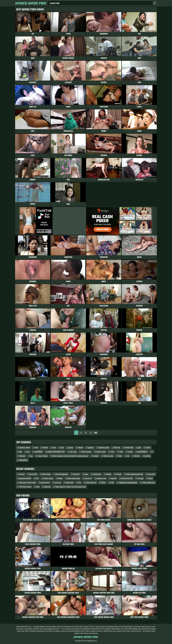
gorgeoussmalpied (25, 478)
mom (54, 447)
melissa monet (101, 452)
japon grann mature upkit (27, 482)
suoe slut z (88, 478)
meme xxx (58, 482)
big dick (114, 478)
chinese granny (86, 452)
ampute (130, 452)
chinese (80, 447)
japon (86, 474)
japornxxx (47, 487)
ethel (112, 482)
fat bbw (45, 447)
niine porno (151, 474)
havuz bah (76, 474)
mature (148, 447)
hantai (150, 478)
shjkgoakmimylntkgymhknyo (128, 482)
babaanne (22, 456)
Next (96, 433)
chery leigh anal (91, 482)
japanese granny (104, 447)
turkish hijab (129, 447)
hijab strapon (46, 474)
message (141, 478)
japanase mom (102, 478)
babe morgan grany (74, 478)
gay (32, 456)
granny (71, 447)
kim (80, 482)
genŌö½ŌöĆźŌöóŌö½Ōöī (56, 452)
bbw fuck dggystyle (62, 474)
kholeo (103, 482)
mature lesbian (43, 456)
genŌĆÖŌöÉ (39, 452)
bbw (21, 452)
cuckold (96, 456)
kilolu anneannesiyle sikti (135, 474)
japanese (91, 447)
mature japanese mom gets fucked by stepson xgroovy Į (70, 456)
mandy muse (97, 474)
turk (36, 447)
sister (112, 452)
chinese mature (108, 456)
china (121, 452)
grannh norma (45, 482)
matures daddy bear (149, 482)
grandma (147, 456)
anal (62, 447)
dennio (60, 478)
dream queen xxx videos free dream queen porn (71, 487)
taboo (120, 456)
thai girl (22, 474)
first (37, 478)
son (128, 456)
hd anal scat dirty (127, 478)
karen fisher (33, 474)
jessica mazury (48, 478)
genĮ (139, 447)
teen (28, 452)
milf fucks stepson (25, 487)
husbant (109, 474)
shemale (137, 456)
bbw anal (117, 447)
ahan (38, 487)
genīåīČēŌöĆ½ (143, 452)
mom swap (73, 452)
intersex (119, 474)
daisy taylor (70, 482)
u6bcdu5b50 (23, 460)
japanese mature (25, 447)
